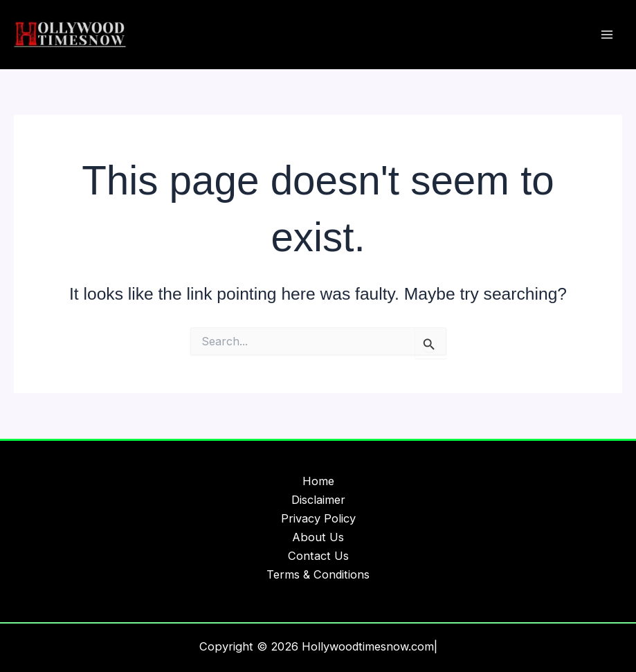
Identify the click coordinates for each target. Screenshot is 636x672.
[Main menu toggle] (607, 35)
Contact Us (318, 556)
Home (318, 481)
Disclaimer (318, 500)
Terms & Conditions (318, 574)
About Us (318, 537)
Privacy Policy (318, 518)
